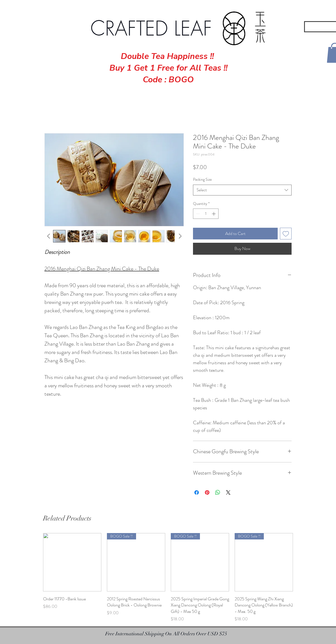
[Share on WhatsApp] (218, 492)
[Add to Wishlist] (286, 234)
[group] (168, 578)
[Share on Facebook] (197, 492)
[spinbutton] (206, 214)
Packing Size (202, 179)
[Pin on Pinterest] (207, 492)
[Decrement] (197, 214)
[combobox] (242, 190)
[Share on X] (228, 492)
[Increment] (214, 214)
